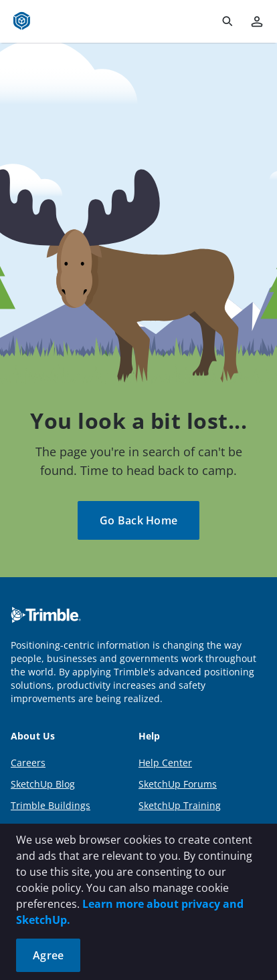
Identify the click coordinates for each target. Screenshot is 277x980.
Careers (28, 763)
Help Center (165, 763)
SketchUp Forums (178, 784)
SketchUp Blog (43, 784)
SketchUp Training (180, 805)
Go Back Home (138, 520)
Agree (48, 955)
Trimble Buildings (51, 805)
